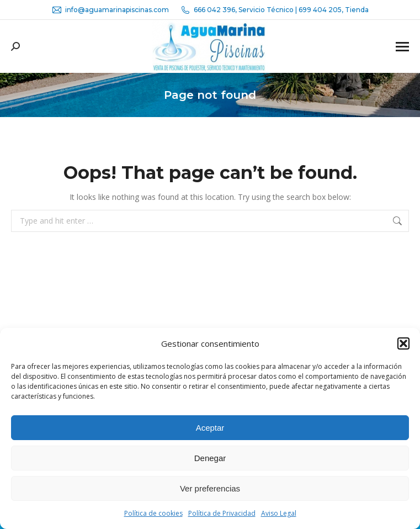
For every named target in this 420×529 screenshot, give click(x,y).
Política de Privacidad (222, 513)
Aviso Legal (279, 513)
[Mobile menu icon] (402, 47)
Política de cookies (153, 513)
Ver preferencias (210, 488)
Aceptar (210, 428)
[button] (403, 343)
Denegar (210, 458)
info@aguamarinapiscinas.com (110, 10)
